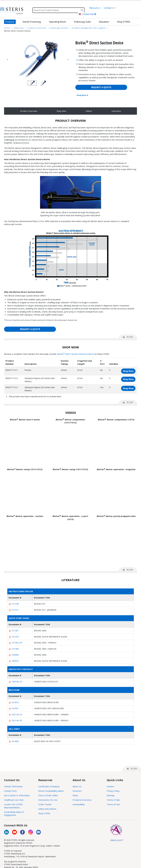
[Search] (58, 10)
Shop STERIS (44, 813)
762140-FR (17, 720)
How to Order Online (48, 795)
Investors (77, 791)
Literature (116, 111)
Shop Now (82, 95)
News (75, 795)
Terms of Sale (113, 800)
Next (68, 60)
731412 (15, 610)
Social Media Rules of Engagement (14, 814)
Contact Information (13, 786)
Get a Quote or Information (17, 795)
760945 (15, 661)
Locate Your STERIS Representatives (13, 806)
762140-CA (17, 714)
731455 (15, 637)
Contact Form (10, 791)
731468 (15, 649)
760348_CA (17, 682)
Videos (89, 111)
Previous (7, 60)
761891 (15, 708)
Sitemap (111, 795)
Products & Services (82, 800)
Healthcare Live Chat (14, 800)
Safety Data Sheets (47, 809)
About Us (77, 786)
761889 (15, 741)
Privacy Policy (113, 791)
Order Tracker (45, 804)
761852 (15, 702)
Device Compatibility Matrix (51, 791)
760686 (15, 655)
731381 (15, 630)
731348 (15, 604)
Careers (111, 786)
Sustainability (79, 804)
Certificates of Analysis (49, 786)
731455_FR (17, 643)
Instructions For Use (48, 800)
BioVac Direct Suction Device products (75, 354)
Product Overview (29, 111)
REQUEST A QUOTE (101, 87)
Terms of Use (113, 804)
